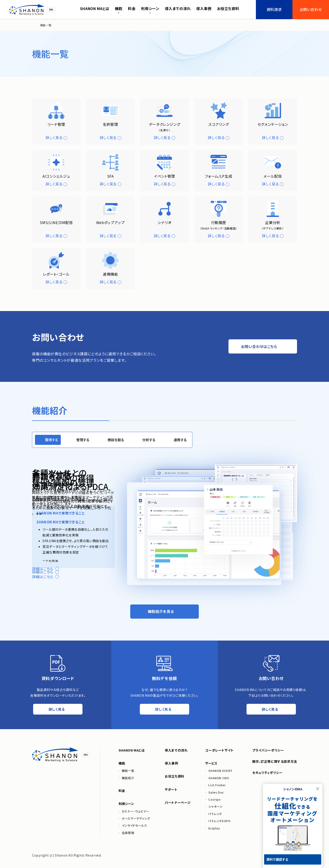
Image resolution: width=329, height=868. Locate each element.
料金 (122, 791)
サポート (171, 789)
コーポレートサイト (219, 750)
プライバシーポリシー (268, 750)
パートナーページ (178, 802)
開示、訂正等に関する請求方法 (275, 761)
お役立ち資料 (175, 776)
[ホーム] (34, 25)
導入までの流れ (176, 750)
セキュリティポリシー (267, 773)
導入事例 (171, 763)
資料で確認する (277, 859)
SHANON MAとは (132, 750)
